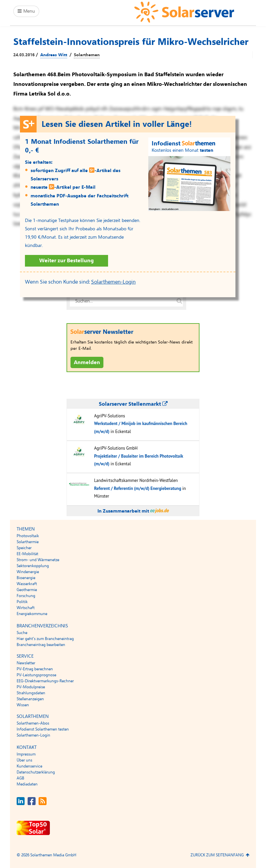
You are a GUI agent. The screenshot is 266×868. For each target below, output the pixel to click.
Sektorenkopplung (33, 566)
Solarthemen (87, 55)
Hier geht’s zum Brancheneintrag (45, 639)
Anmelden (87, 362)
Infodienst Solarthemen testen (43, 729)
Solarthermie (28, 542)
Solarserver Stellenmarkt (133, 404)
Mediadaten (27, 784)
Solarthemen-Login (113, 282)
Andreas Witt (54, 55)
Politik (22, 602)
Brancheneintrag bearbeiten (41, 645)
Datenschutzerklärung (36, 772)
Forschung (26, 596)
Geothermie (27, 590)
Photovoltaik (28, 536)
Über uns (24, 760)
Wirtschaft (26, 608)
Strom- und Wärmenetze (38, 560)
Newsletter (26, 663)
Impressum (26, 754)
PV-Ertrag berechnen (35, 669)
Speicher (24, 548)
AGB (20, 778)
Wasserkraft (27, 584)
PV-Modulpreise (31, 687)
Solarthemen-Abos (33, 723)
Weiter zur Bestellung (66, 261)
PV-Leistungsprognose (36, 675)
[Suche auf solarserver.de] (179, 301)
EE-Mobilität (27, 554)
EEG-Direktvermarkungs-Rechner (45, 681)
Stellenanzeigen (30, 699)
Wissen (23, 705)
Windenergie (28, 572)
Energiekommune (32, 614)
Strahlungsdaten (31, 693)
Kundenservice (29, 766)
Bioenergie (26, 578)
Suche (22, 633)
